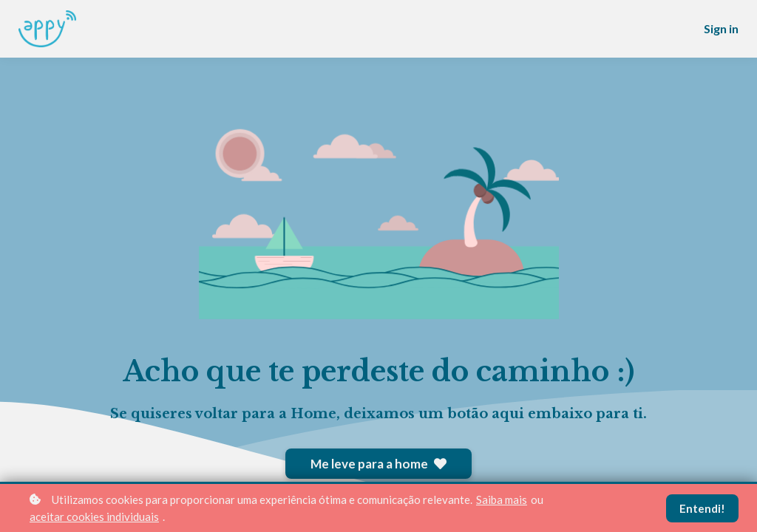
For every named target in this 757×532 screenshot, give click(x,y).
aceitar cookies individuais (94, 516)
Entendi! (702, 508)
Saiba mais (502, 499)
